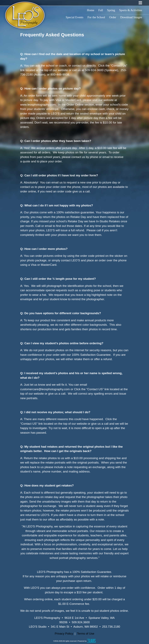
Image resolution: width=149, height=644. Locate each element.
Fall (101, 10)
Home (91, 10)
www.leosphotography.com (38, 105)
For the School (96, 17)
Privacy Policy (64, 634)
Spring (111, 10)
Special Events (75, 17)
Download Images (131, 17)
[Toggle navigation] (140, 3)
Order (113, 17)
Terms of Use (86, 634)
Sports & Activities (131, 10)
